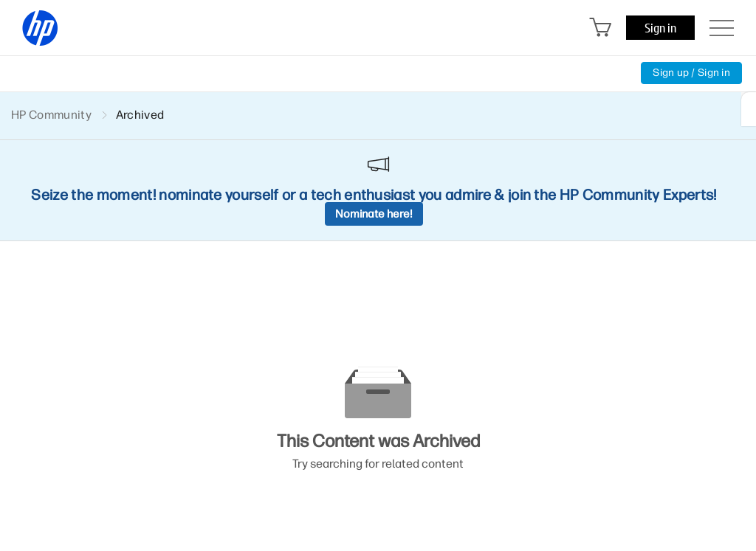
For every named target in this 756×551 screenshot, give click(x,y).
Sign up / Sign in (691, 73)
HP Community (51, 115)
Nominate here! (374, 214)
